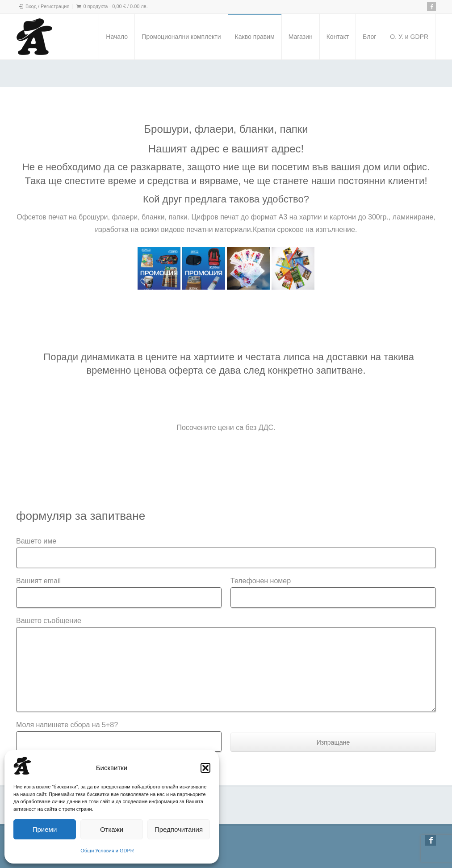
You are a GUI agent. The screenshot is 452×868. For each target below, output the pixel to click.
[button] (205, 768)
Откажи (112, 829)
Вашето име (36, 541)
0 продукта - (115, 6)
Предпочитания (179, 829)
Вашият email (38, 581)
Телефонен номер (261, 581)
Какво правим (255, 37)
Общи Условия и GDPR (107, 851)
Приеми (45, 829)
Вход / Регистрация (47, 6)
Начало (117, 37)
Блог (369, 37)
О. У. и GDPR (409, 37)
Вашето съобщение (49, 621)
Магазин (301, 37)
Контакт (338, 37)
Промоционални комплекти (181, 37)
